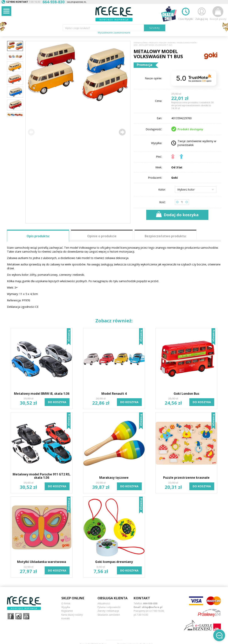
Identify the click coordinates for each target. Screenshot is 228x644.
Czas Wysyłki (186, 13)
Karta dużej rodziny (72, 615)
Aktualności (104, 603)
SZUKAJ (155, 28)
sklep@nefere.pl (77, 2)
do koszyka (57, 402)
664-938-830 (150, 603)
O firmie (66, 603)
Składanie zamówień (109, 615)
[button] (122, 132)
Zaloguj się (202, 13)
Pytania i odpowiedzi (109, 607)
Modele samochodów (187, 43)
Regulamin (67, 611)
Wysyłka (66, 607)
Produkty (154, 43)
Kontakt (66, 618)
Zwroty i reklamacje (108, 611)
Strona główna (141, 43)
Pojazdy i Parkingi (168, 43)
